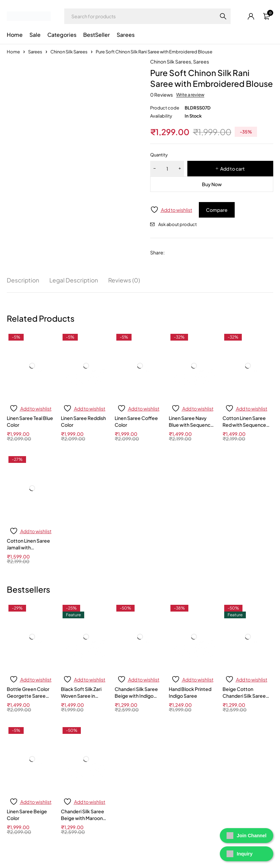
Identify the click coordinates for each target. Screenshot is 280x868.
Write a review (190, 95)
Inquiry (240, 854)
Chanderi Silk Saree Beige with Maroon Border (83, 818)
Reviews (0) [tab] (127, 280)
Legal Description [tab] (76, 280)
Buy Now (212, 184)
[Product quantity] (167, 169)
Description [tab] (24, 280)
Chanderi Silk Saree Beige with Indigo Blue (136, 696)
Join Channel (247, 836)
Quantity (159, 155)
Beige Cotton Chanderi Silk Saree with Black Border (244, 696)
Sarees (35, 52)
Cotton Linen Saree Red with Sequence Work (244, 425)
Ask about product (178, 224)
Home (13, 52)
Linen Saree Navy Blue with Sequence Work (191, 425)
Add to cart (232, 169)
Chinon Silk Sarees (69, 52)
